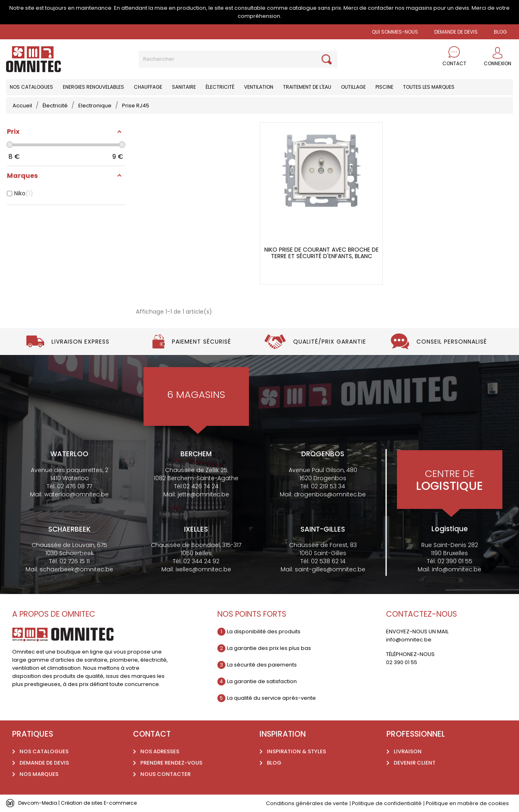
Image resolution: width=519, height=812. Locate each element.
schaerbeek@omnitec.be (76, 569)
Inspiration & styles (296, 751)
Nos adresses (160, 751)
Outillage (353, 87)
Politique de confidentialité (386, 803)
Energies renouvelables (93, 87)
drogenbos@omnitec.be (330, 494)
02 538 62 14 (328, 561)
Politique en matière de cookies (467, 803)
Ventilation (259, 87)
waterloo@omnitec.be (76, 494)
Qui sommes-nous (395, 32)
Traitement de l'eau (307, 87)
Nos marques (39, 774)
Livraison (408, 751)
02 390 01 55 (455, 561)
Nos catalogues (31, 87)
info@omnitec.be (457, 569)
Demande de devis (456, 32)
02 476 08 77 (75, 486)
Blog (274, 763)
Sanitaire (184, 87)
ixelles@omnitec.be (203, 569)
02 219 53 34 (328, 486)
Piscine (384, 87)
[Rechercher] (238, 59)
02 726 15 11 (75, 561)
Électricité (220, 87)
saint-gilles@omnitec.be (330, 569)
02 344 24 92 (201, 561)
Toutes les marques (429, 87)
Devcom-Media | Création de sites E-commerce (82, 803)
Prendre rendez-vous (171, 763)
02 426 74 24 (201, 486)
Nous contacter (165, 774)
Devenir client (415, 763)
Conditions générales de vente (306, 803)
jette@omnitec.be (203, 494)
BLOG (500, 32)
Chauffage (148, 87)
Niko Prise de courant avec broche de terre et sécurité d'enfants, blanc (322, 253)
